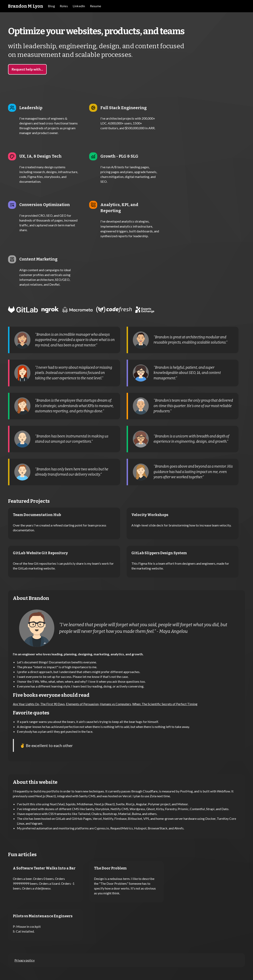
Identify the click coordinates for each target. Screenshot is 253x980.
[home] (26, 6)
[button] (64, 6)
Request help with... (27, 69)
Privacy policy (25, 960)
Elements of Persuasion (82, 704)
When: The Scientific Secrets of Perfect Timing (165, 704)
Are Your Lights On (26, 704)
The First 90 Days (53, 704)
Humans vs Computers (115, 704)
